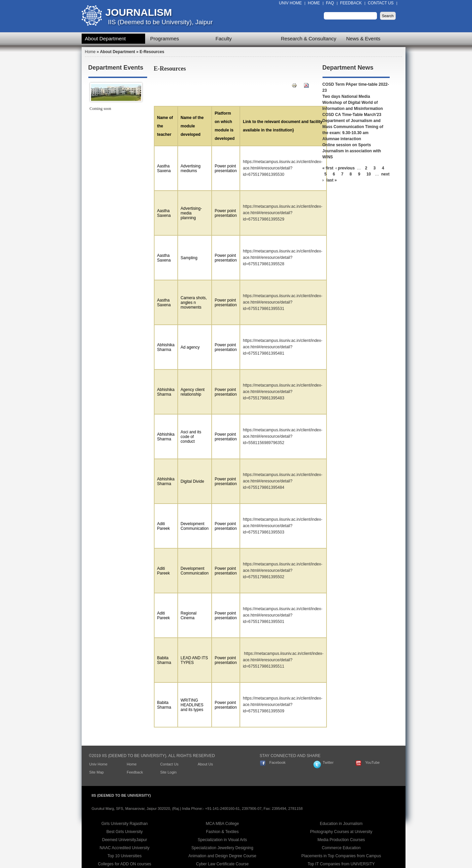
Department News (348, 68)
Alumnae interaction (342, 139)
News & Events (363, 38)
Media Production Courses (341, 840)
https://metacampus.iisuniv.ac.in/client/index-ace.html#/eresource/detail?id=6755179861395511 (283, 660)
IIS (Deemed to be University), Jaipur (161, 22)
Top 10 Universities (124, 856)
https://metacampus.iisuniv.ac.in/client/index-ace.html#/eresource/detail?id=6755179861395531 (283, 302)
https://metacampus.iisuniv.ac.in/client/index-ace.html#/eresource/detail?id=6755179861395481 (283, 347)
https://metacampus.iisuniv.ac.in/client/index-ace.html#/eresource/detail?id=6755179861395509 (283, 705)
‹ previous (345, 168)
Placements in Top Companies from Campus (341, 856)
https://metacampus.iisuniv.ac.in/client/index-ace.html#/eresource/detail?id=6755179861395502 (283, 570)
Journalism (139, 12)
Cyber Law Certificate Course (223, 864)
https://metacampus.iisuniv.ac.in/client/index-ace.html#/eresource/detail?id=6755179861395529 (283, 213)
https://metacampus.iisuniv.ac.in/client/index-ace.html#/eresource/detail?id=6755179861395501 (283, 615)
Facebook (277, 762)
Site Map (97, 772)
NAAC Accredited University (124, 848)
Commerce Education (341, 848)
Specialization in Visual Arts (223, 840)
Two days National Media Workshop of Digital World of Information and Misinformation (353, 103)
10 (369, 174)
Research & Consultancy (309, 38)
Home (314, 3)
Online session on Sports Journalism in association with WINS (352, 151)
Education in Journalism (341, 824)
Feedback (351, 3)
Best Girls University (125, 832)
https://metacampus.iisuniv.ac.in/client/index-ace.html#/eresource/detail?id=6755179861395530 (283, 168)
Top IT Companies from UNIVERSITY (341, 864)
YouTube (372, 762)
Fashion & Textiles (222, 832)
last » (332, 180)
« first (328, 168)
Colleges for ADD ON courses (124, 864)
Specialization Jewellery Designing (222, 848)
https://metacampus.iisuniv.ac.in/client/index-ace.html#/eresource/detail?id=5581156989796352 (283, 436)
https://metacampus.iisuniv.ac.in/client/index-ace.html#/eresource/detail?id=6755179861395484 (283, 481)
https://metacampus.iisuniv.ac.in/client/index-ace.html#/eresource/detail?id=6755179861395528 (283, 258)
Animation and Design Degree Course (222, 856)
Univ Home (290, 3)
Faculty (224, 38)
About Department (105, 38)
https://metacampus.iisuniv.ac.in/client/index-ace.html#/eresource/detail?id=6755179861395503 (283, 526)
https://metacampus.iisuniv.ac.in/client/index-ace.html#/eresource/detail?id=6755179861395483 (283, 392)
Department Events (116, 68)
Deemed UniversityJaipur (125, 840)
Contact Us (381, 3)
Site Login (168, 772)
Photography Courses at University (341, 832)
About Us (205, 764)
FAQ (330, 3)
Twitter (328, 762)
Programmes (165, 38)
